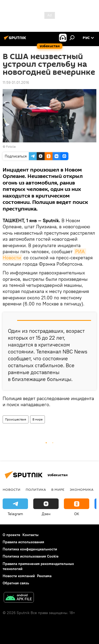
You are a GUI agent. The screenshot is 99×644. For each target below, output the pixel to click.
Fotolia (11, 146)
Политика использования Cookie (31, 556)
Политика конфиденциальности (30, 549)
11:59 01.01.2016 (16, 82)
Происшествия (16, 419)
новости (11, 489)
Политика (36, 489)
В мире (37, 419)
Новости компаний (19, 576)
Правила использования (23, 542)
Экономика (82, 489)
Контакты (30, 535)
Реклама (44, 576)
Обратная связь (16, 583)
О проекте (11, 535)
